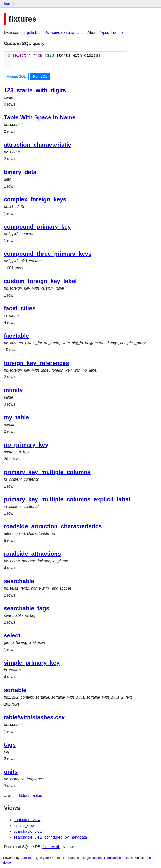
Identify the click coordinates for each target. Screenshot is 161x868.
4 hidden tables (29, 796)
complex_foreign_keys (35, 199)
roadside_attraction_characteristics (53, 526)
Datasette (27, 858)
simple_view (24, 826)
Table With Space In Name (40, 117)
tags (10, 745)
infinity (13, 390)
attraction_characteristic (38, 145)
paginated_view (27, 820)
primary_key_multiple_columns (47, 472)
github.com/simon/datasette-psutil (56, 33)
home (9, 4)
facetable (16, 336)
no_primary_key (26, 445)
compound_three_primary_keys (48, 254)
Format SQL (16, 76)
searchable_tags (27, 608)
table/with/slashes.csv (34, 717)
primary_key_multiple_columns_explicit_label (67, 499)
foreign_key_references (36, 363)
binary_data (20, 172)
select (12, 635)
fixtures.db (51, 847)
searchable (19, 581)
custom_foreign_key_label (40, 281)
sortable (15, 690)
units (11, 772)
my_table (16, 417)
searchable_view (28, 831)
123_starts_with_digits (35, 90)
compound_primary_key (37, 227)
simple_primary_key (32, 663)
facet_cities (20, 308)
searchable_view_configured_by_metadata (50, 837)
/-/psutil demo (111, 33)
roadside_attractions (32, 554)
